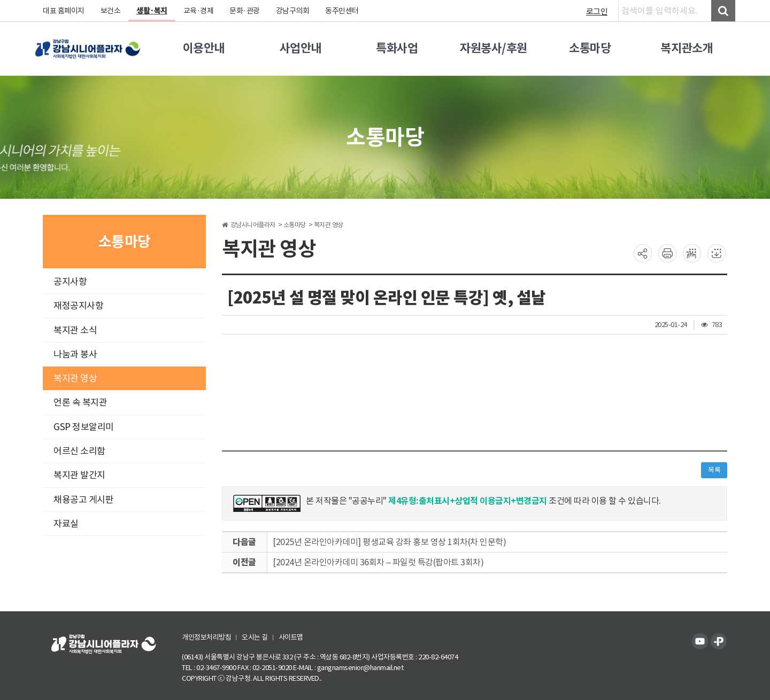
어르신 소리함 (79, 451)
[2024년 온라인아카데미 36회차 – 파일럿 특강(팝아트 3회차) (378, 562)
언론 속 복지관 (80, 402)
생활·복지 (152, 11)
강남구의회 (293, 11)
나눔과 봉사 (75, 354)
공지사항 (70, 282)
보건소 (111, 11)
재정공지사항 (78, 306)
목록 (714, 470)
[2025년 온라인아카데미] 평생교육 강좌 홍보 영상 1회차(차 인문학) (389, 542)
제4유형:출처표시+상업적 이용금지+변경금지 (468, 501)
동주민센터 (342, 11)
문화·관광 (245, 11)
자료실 (66, 524)
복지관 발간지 (79, 475)
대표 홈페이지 (64, 11)
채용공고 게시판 (83, 500)
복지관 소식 (75, 330)
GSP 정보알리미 (84, 427)
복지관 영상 (75, 378)
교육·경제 (199, 11)
